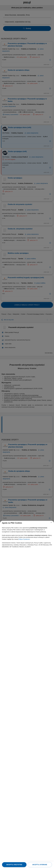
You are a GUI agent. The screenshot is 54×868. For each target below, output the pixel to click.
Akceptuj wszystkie (14, 865)
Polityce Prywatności (24, 539)
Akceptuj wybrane (40, 865)
